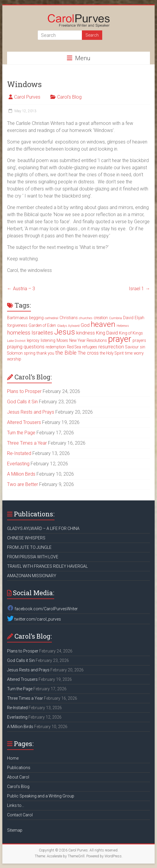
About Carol (18, 777)
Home (13, 758)
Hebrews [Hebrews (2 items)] (123, 326)
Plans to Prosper (24, 391)
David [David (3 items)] (128, 318)
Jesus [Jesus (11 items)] (65, 332)
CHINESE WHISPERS (26, 538)
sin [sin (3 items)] (143, 347)
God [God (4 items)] (85, 325)
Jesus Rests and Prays (31, 412)
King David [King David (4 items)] (107, 333)
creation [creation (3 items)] (101, 318)
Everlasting (18, 464)
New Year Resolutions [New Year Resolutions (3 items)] (88, 340)
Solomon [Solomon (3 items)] (15, 353)
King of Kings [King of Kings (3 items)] (131, 333)
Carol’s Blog (18, 787)
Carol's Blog (69, 97)
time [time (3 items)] (129, 353)
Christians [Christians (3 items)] (69, 318)
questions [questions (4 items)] (34, 347)
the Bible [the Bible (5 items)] (66, 353)
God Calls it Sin (22, 402)
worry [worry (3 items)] (139, 353)
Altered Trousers (24, 422)
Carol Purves (27, 97)
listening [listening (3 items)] (48, 340)
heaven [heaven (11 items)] (103, 324)
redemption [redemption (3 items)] (56, 347)
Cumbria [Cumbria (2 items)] (115, 318)
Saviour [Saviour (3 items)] (132, 347)
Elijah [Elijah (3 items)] (139, 318)
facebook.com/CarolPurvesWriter (42, 609)
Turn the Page (21, 433)
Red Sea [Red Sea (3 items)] (74, 347)
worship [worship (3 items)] (14, 359)
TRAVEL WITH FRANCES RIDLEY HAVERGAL (47, 566)
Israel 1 (139, 289)
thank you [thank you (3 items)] (45, 353)
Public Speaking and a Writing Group (41, 796)
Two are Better (23, 484)
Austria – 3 (21, 289)
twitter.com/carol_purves (34, 619)
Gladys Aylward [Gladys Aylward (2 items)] (68, 326)
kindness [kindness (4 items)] (86, 333)
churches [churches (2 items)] (86, 318)
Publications (19, 768)
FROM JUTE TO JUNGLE (29, 547)
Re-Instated (19, 453)
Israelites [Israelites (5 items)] (42, 333)
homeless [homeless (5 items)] (19, 333)
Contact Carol (20, 815)
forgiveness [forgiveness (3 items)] (17, 325)
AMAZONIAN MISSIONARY (32, 576)
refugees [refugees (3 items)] (90, 347)
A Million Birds (21, 474)
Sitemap (15, 830)
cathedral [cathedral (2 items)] (52, 318)
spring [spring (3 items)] (30, 353)
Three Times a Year (27, 443)
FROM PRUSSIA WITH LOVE (33, 557)
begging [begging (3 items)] (36, 318)
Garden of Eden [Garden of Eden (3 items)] (42, 325)
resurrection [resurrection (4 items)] (111, 347)
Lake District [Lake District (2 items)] (16, 341)
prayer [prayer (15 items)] (120, 339)
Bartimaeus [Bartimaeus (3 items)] (18, 318)
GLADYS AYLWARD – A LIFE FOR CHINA (43, 528)
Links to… (16, 805)
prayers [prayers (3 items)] (139, 340)
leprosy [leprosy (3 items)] (33, 340)
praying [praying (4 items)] (15, 347)
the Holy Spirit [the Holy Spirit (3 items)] (112, 353)
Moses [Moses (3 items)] (62, 340)
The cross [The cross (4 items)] (88, 353)
